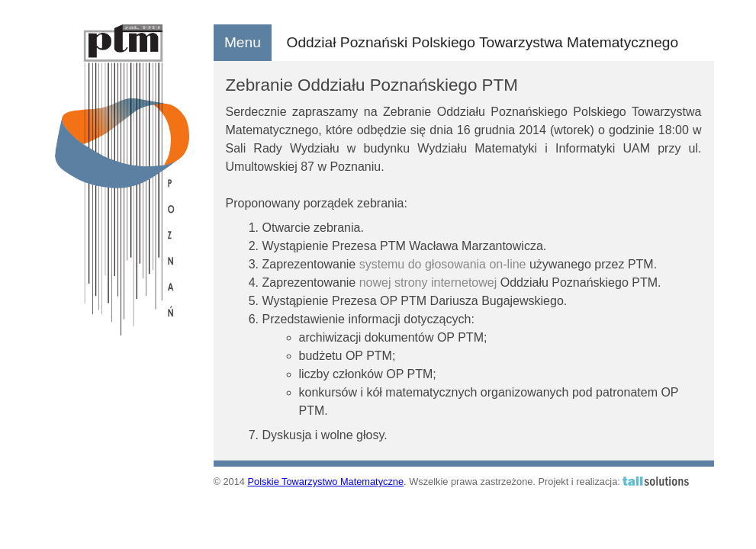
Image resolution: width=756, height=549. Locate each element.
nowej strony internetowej (428, 283)
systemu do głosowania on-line (443, 264)
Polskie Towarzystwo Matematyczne (326, 482)
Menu (243, 42)
